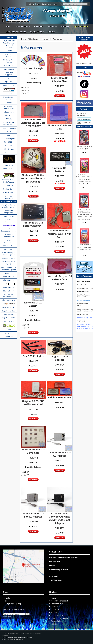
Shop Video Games (9, 202)
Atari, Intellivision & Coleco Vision (9, 206)
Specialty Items (81, 26)
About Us (65, 26)
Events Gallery (37, 32)
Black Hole (9, 66)
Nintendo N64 (9, 246)
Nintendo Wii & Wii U (9, 263)
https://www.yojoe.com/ (85, 318)
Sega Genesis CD (9, 318)
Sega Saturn (9, 321)
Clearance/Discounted (16, 32)
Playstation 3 (9, 287)
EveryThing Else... (9, 85)
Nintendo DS (9, 216)
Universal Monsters (9, 197)
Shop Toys (9, 37)
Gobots (9, 103)
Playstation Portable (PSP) (9, 295)
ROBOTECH (9, 142)
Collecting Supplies (9, 74)
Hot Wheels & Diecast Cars (9, 107)
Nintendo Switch (9, 258)
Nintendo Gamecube (9, 241)
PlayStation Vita (9, 300)
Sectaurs (9, 145)
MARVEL (9, 119)
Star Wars (9, 165)
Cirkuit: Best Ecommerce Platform (12, 639)
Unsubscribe (87, 122)
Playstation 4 (9, 291)
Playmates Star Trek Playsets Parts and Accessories (9, 44)
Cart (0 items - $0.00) (49, 4)
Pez (9, 135)
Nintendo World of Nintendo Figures (9, 269)
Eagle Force (9, 82)
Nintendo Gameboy (9, 221)
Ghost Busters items (9, 98)
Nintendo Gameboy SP (9, 235)
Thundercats (9, 185)
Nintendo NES (9, 249)
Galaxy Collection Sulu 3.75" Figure (85, 147)
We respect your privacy (9, 637)
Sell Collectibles (23, 26)
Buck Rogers (9, 69)
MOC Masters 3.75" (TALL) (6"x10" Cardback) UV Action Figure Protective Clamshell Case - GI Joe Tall (84, 179)
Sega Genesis (9, 314)
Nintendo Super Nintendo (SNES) (9, 254)
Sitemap (30, 637)
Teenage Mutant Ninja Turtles (9, 181)
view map (54, 576)
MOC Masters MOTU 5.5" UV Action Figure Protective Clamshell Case (84, 248)
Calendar (38, 26)
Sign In (32, 4)
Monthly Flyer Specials (60, 601)
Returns (51, 32)
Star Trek (9, 153)
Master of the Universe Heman (9, 123)
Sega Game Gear (9, 311)
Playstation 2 (9, 280)
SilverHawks (9, 149)
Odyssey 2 (9, 273)
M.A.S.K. (9, 115)
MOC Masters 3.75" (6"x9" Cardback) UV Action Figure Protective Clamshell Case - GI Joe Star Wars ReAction (84, 214)
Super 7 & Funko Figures (9, 170)
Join (38, 4)
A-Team (9, 51)
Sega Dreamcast (9, 307)
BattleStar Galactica (9, 55)
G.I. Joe (9, 94)
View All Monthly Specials (84, 63)
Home (8, 26)
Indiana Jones (9, 112)
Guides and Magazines (9, 212)
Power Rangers (9, 139)
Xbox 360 (9, 333)
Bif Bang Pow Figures (9, 61)
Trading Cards (9, 189)
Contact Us (52, 26)
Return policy (22, 637)
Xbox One (9, 337)
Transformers (9, 192)
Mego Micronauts (9, 128)
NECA (9, 132)
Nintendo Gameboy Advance (9, 230)
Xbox (9, 330)
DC (9, 78)
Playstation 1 (9, 277)
